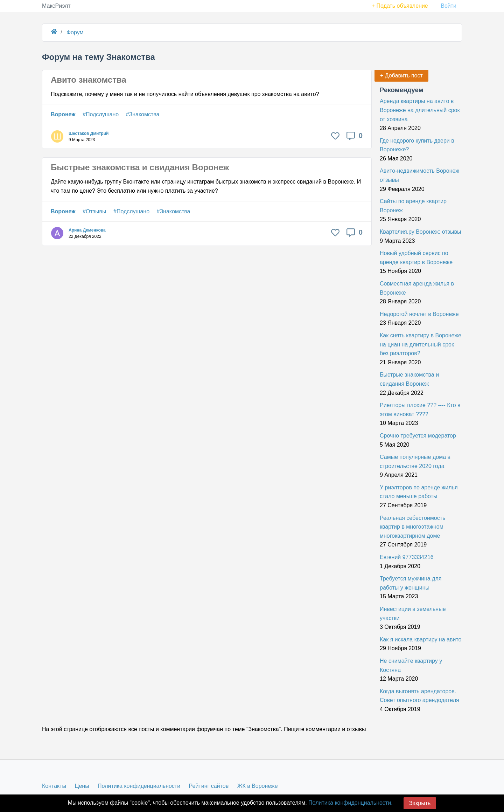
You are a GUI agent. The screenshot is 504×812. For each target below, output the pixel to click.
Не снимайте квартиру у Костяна (411, 665)
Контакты (54, 786)
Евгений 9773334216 (407, 557)
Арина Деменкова (87, 230)
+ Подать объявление (400, 6)
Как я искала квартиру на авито (421, 639)
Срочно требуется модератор (418, 436)
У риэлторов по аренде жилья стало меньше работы (419, 492)
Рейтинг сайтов (209, 786)
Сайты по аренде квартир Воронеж (413, 206)
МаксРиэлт (56, 6)
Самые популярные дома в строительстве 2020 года (415, 462)
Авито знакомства (89, 80)
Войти (449, 6)
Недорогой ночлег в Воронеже (419, 314)
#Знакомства (143, 114)
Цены (82, 786)
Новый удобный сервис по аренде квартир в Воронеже (416, 258)
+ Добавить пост (401, 75)
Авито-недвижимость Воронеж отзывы (419, 175)
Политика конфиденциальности (139, 786)
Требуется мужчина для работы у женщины (411, 583)
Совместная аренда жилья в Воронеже (417, 288)
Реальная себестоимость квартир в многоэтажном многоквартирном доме (412, 527)
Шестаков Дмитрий (89, 133)
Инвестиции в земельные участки (413, 614)
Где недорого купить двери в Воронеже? (417, 145)
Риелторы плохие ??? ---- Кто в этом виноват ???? (420, 410)
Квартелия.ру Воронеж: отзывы (420, 232)
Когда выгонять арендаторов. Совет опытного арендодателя (419, 696)
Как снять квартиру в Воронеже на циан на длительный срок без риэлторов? (421, 344)
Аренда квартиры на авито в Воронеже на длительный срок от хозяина (420, 110)
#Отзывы (94, 211)
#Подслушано (101, 114)
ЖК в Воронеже (258, 786)
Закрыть (420, 803)
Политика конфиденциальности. (350, 803)
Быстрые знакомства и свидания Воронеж (140, 167)
